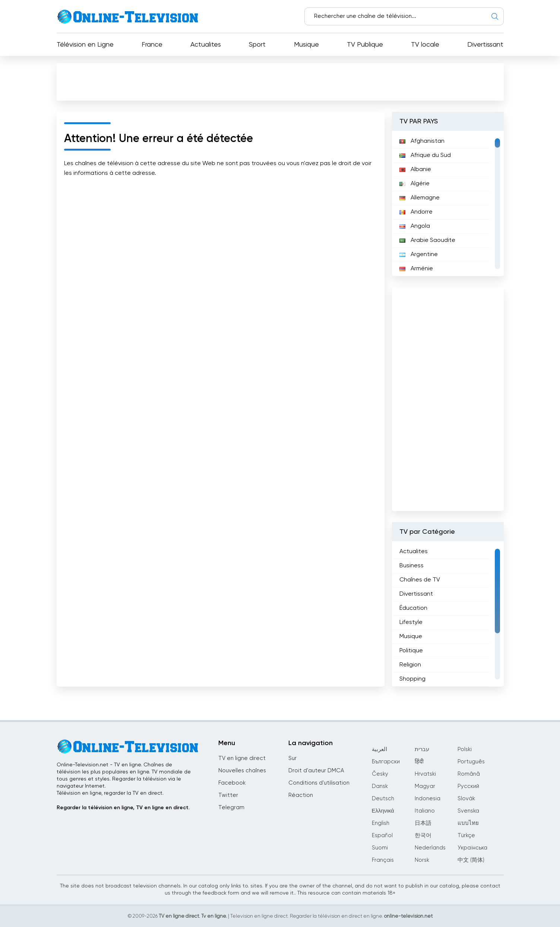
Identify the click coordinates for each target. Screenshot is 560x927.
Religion (410, 665)
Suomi (380, 848)
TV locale (425, 45)
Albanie (415, 170)
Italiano (425, 811)
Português (471, 762)
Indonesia (428, 799)
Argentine (419, 255)
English (381, 823)
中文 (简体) (471, 860)
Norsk (422, 860)
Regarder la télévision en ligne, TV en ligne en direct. (123, 808)
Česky (380, 774)
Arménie (416, 269)
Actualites (206, 45)
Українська (472, 848)
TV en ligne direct (242, 758)
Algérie (415, 184)
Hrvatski (425, 774)
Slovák (466, 799)
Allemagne (420, 198)
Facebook (232, 783)
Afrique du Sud (425, 155)
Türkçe (466, 835)
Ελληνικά (383, 811)
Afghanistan (422, 141)
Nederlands (430, 848)
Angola (415, 226)
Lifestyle (411, 622)
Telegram (231, 808)
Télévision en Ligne (85, 45)
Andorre (416, 212)
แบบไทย (468, 823)
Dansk (380, 786)
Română (469, 774)
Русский (468, 786)
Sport (257, 45)
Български (386, 762)
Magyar (425, 786)
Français (383, 860)
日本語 (423, 823)
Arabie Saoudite (427, 240)
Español (382, 835)
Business (412, 566)
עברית (422, 749)
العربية (379, 749)
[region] (448, 204)
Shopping (412, 679)
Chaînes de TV (420, 580)
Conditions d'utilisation (319, 783)
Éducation (413, 608)
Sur (292, 758)
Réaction (301, 795)
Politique (411, 651)
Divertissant (485, 45)
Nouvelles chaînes (242, 771)
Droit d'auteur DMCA (316, 771)
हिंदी (419, 762)
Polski (465, 749)
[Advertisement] (280, 82)
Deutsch (383, 799)
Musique (306, 45)
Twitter (228, 795)
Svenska (468, 811)
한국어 (423, 835)
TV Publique (365, 45)
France (152, 45)
